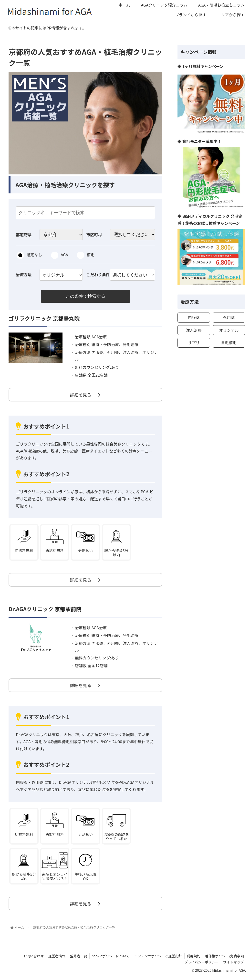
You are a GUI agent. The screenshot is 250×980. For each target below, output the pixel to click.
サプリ (194, 343)
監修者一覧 (76, 959)
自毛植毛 (229, 343)
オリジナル (229, 330)
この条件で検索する (85, 296)
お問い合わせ (30, 959)
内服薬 (194, 317)
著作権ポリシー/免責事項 (224, 959)
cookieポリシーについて (109, 959)
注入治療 (194, 330)
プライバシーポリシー (201, 965)
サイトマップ (233, 965)
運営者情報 (54, 959)
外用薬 (229, 317)
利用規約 (193, 959)
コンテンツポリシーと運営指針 (157, 959)
